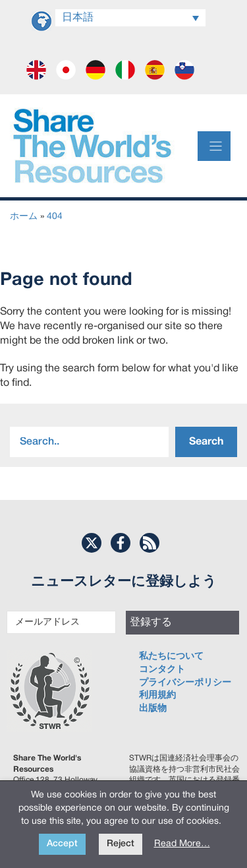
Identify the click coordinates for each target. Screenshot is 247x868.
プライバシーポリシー (185, 683)
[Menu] (214, 146)
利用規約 (157, 696)
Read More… (182, 844)
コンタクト (162, 670)
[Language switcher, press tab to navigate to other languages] (130, 18)
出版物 (153, 709)
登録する (151, 623)
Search (206, 442)
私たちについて (171, 657)
